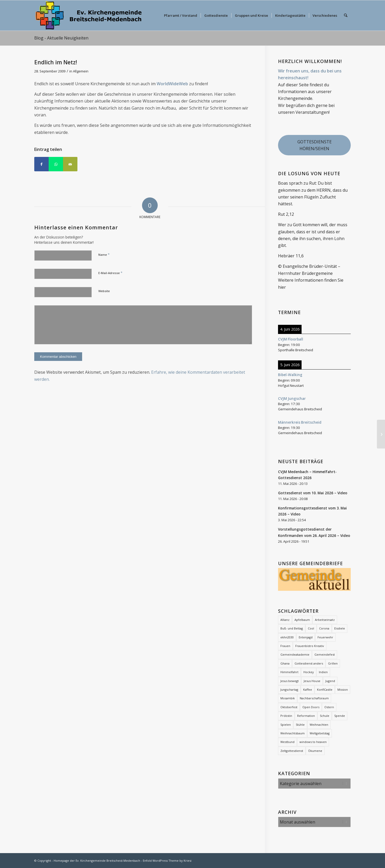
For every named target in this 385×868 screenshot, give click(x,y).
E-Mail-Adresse (110, 273)
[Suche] (346, 15)
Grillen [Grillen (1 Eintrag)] (333, 663)
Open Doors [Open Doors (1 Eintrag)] (311, 707)
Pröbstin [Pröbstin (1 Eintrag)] (286, 716)
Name (104, 254)
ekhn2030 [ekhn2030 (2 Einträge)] (287, 637)
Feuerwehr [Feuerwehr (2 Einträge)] (325, 637)
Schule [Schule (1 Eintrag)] (325, 716)
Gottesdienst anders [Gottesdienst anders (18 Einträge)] (309, 663)
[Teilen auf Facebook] (41, 164)
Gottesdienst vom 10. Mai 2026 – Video (313, 493)
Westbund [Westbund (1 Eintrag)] (287, 742)
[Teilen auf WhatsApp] (56, 164)
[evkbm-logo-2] (88, 15)
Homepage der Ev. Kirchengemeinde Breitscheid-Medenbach (97, 861)
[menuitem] (181, 15)
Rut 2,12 (286, 214)
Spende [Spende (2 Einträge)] (340, 716)
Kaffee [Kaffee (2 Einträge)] (308, 690)
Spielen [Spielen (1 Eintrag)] (286, 725)
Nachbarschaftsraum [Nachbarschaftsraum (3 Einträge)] (314, 698)
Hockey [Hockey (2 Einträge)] (309, 672)
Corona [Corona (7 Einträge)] (324, 628)
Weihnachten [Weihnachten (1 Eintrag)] (319, 725)
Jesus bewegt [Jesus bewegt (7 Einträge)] (290, 681)
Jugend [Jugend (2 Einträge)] (330, 681)
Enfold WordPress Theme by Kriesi (167, 861)
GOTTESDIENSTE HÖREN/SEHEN (315, 145)
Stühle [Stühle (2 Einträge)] (300, 725)
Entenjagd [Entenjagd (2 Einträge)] (306, 637)
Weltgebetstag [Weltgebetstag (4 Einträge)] (320, 733)
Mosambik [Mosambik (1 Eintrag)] (288, 698)
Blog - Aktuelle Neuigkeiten (61, 38)
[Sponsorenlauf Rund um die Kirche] (381, 434)
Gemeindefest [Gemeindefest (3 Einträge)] (325, 654)
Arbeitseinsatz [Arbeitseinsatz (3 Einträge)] (325, 620)
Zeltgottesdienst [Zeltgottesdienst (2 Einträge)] (292, 751)
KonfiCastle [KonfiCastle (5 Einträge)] (325, 690)
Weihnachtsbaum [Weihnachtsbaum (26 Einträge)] (293, 733)
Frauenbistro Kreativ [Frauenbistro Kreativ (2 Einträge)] (310, 646)
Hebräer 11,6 (291, 256)
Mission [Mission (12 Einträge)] (343, 690)
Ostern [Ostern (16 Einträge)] (329, 707)
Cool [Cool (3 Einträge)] (311, 628)
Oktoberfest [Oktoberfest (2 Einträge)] (289, 707)
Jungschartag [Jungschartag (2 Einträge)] (289, 690)
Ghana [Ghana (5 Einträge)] (285, 663)
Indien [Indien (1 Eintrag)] (323, 672)
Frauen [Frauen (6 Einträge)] (285, 646)
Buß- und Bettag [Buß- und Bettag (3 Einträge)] (292, 628)
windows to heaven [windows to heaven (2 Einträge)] (313, 742)
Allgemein (81, 71)
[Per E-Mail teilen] (70, 164)
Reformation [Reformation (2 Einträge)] (306, 716)
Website (104, 291)
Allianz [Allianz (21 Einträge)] (285, 620)
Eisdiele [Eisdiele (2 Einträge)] (340, 628)
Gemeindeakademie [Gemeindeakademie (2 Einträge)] (295, 654)
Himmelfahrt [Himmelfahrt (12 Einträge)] (289, 672)
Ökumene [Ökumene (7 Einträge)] (315, 751)
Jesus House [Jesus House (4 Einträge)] (312, 681)
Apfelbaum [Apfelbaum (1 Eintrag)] (302, 620)
